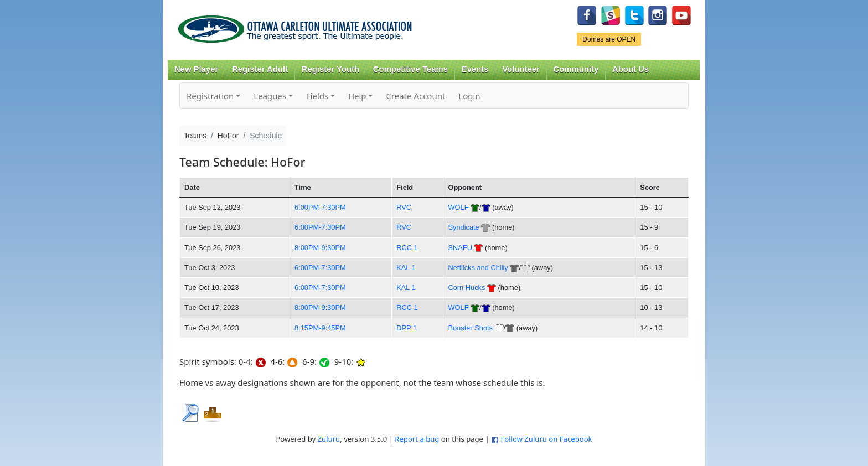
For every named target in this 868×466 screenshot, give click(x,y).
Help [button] (357, 96)
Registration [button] (210, 96)
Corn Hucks (466, 288)
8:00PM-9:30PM (320, 248)
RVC (404, 207)
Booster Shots (470, 328)
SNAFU (460, 248)
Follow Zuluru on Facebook (546, 439)
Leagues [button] (270, 96)
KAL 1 (406, 268)
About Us (631, 69)
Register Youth (330, 69)
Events (475, 69)
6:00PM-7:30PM (320, 207)
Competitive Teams (410, 69)
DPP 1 (407, 328)
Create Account (415, 96)
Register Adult (260, 69)
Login (469, 96)
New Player (196, 69)
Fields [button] (317, 96)
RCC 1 (407, 248)
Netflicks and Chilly (478, 268)
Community (576, 69)
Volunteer (521, 69)
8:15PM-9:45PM (320, 328)
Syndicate (463, 227)
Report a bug (417, 439)
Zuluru (329, 439)
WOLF (458, 207)
